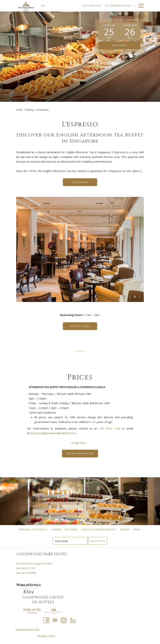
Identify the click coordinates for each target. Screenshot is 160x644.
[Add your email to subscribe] (70, 541)
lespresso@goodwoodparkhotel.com (53, 433)
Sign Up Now (98, 541)
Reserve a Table (83, 326)
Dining (30, 110)
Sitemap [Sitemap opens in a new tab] (125, 530)
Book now (119, 45)
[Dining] (129, 6)
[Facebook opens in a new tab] (46, 620)
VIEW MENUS (80, 182)
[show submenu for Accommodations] (121, 6)
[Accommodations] (104, 6)
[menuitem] (33, 530)
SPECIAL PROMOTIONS (82, 454)
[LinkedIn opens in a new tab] (73, 620)
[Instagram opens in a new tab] (64, 620)
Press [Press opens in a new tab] (137, 530)
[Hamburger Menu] (140, 6)
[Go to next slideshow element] (139, 297)
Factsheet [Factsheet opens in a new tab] (72, 530)
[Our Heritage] (78, 6)
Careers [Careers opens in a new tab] (57, 530)
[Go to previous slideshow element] (130, 297)
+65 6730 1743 (110, 428)
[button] (109, 31)
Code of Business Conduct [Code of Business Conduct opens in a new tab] (99, 530)
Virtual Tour (80, 443)
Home (20, 110)
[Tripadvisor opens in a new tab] (55, 620)
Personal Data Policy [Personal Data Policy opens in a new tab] (34, 530)
